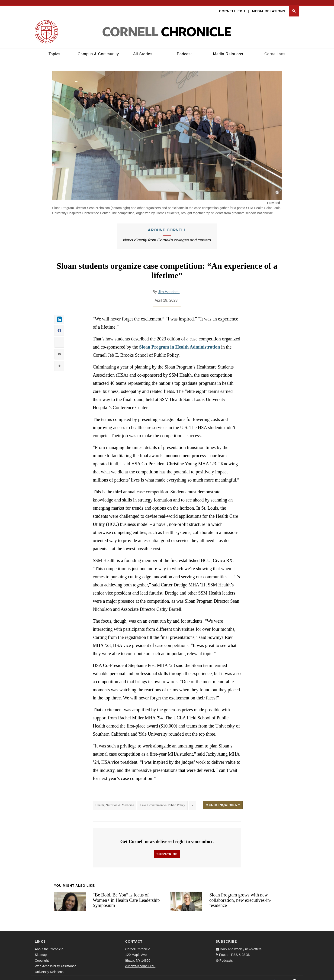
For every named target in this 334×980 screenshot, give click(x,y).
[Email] (295, 975)
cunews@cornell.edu (140, 961)
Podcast (184, 49)
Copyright (42, 955)
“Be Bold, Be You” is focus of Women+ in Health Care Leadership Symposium (126, 895)
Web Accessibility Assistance (56, 961)
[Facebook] (274, 975)
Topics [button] (54, 49)
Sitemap (41, 950)
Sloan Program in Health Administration (180, 342)
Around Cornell (167, 225)
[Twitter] (284, 975)
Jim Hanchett (169, 287)
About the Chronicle (49, 944)
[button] (294, 6)
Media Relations (269, 6)
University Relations (49, 967)
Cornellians (275, 49)
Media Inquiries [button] (223, 800)
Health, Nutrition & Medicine (115, 800)
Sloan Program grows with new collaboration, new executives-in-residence (240, 895)
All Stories (143, 49)
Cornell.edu (232, 6)
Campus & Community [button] (98, 49)
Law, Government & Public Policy (163, 800)
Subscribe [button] (167, 849)
